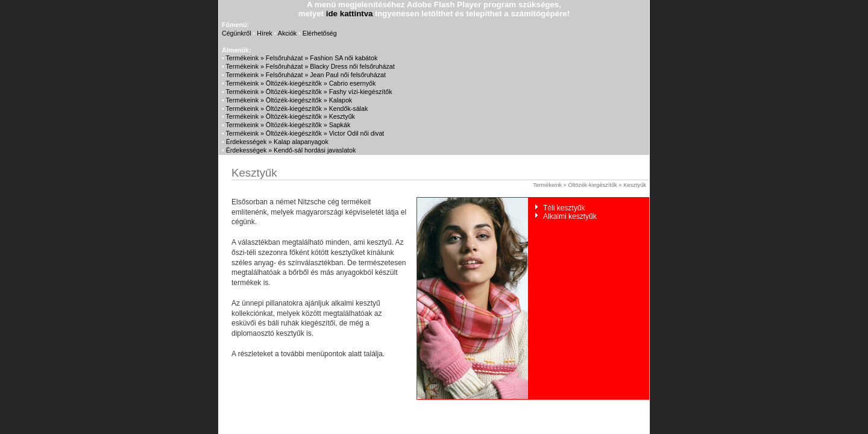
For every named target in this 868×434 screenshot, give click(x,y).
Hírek (264, 33)
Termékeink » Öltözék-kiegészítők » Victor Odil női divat (305, 133)
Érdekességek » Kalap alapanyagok (277, 142)
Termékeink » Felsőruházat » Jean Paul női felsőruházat (306, 75)
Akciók (287, 33)
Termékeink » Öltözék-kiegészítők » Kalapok (289, 100)
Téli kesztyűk (564, 208)
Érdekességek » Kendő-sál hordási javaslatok (291, 150)
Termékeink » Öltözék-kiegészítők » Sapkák (288, 125)
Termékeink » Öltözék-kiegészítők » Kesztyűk (291, 116)
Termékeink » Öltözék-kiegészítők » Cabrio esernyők (301, 83)
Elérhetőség (320, 33)
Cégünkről (237, 33)
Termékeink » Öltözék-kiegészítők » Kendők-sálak (297, 108)
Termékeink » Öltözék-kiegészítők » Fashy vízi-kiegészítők (309, 92)
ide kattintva (350, 14)
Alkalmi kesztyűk (570, 216)
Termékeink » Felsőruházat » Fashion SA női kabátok (302, 58)
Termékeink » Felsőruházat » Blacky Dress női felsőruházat (310, 66)
